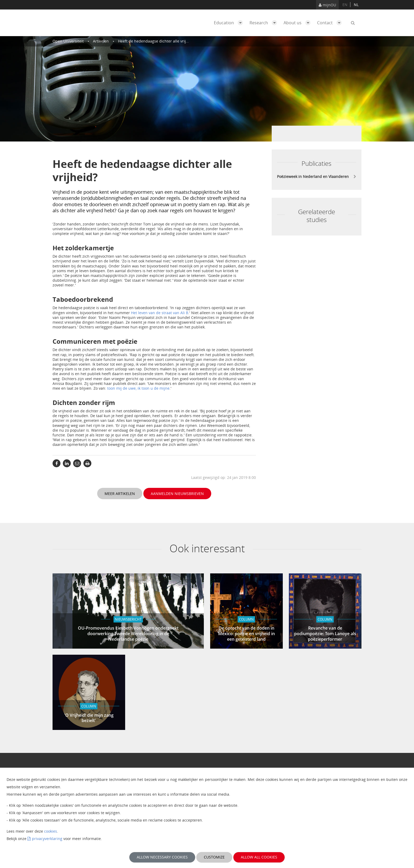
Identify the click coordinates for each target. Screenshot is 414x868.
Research (265, 23)
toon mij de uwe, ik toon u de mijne (138, 388)
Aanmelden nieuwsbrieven (177, 494)
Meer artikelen (120, 494)
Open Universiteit (68, 41)
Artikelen (101, 41)
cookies (51, 831)
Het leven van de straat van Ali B (160, 313)
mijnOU (327, 5)
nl (356, 5)
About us (298, 23)
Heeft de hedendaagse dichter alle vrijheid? (157, 41)
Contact (331, 23)
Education (230, 23)
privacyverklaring (47, 839)
